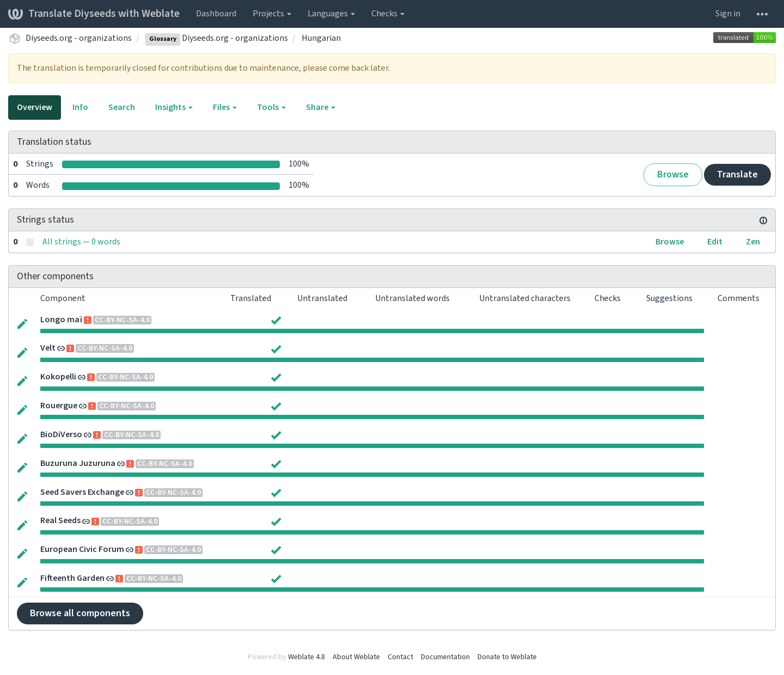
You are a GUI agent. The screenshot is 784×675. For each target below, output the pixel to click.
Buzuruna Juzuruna (78, 463)
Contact (400, 657)
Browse (673, 174)
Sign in (728, 14)
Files (225, 107)
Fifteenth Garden (72, 578)
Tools (271, 107)
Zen (753, 242)
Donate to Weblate (507, 657)
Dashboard (216, 14)
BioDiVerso (61, 434)
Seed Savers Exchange (82, 492)
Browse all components (80, 613)
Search (122, 107)
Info (80, 107)
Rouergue (59, 406)
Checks (388, 14)
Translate (737, 174)
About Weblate (356, 657)
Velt (48, 348)
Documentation (445, 657)
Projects (272, 14)
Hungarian (321, 38)
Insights (174, 107)
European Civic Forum (82, 549)
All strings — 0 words (81, 242)
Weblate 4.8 (307, 657)
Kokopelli (58, 377)
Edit (715, 242)
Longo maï (61, 320)
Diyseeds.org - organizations (79, 38)
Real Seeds (60, 520)
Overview (35, 107)
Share (321, 107)
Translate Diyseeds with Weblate (94, 14)
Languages (331, 14)
